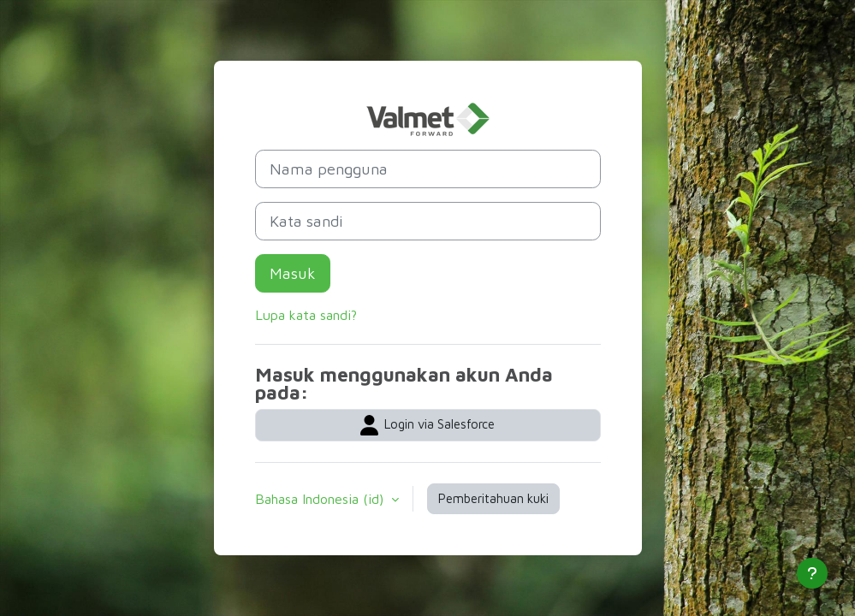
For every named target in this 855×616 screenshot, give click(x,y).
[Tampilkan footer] (812, 573)
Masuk (293, 273)
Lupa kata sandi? (306, 315)
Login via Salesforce (427, 425)
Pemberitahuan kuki (493, 498)
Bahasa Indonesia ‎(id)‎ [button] (321, 499)
